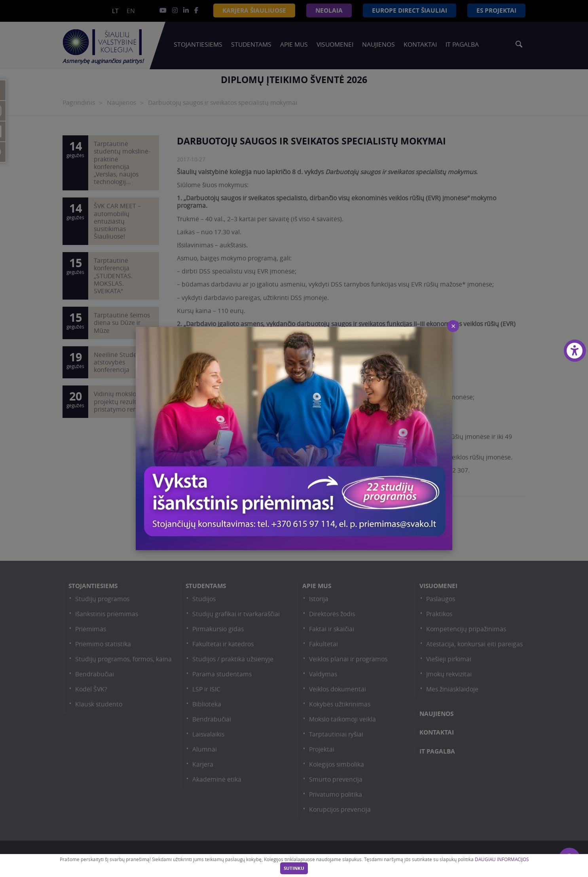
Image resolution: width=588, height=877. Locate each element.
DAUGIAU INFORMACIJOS (502, 859)
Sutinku (294, 868)
